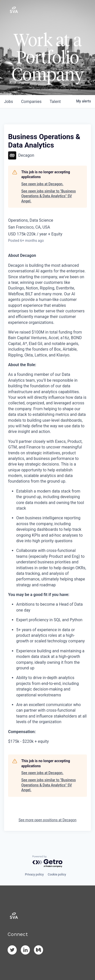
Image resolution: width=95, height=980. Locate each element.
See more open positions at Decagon (48, 820)
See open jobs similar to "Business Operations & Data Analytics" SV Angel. (49, 196)
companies (31, 102)
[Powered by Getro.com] (48, 862)
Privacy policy (34, 875)
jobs (8, 102)
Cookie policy (57, 875)
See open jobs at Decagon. (42, 184)
